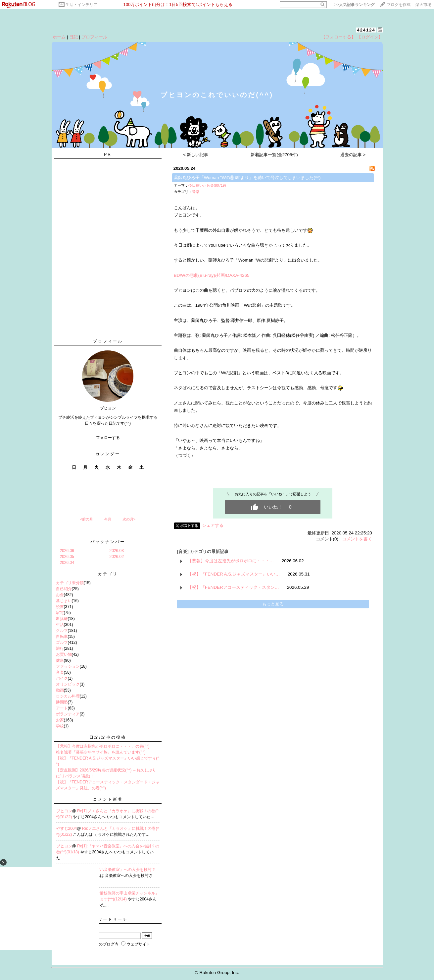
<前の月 (87, 519)
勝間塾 (62, 702)
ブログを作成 (399, 5)
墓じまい (64, 601)
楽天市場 (423, 5)
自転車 (62, 637)
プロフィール (94, 37)
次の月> (129, 519)
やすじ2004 (67, 828)
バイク (62, 678)
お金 (60, 595)
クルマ (62, 631)
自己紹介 (64, 589)
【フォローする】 (338, 37)
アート (62, 708)
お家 (60, 720)
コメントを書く (357, 539)
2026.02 (117, 557)
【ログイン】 (370, 37)
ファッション (68, 666)
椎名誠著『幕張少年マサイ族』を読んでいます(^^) (101, 752)
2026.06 (67, 551)
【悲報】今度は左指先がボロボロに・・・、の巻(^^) (103, 746)
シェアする (213, 525)
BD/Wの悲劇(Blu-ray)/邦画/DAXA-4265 (212, 275)
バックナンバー (108, 542)
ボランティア (68, 714)
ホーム (59, 37)
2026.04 (67, 563)
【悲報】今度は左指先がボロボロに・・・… (231, 561)
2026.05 (67, 557)
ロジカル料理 (68, 696)
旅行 (60, 648)
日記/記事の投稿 (108, 737)
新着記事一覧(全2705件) (274, 155)
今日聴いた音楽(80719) (207, 185)
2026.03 (117, 551)
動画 (60, 690)
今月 (108, 519)
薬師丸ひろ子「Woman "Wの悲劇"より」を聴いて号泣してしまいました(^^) (247, 178)
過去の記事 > (353, 155)
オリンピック (68, 684)
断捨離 (62, 619)
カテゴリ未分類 (70, 583)
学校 (60, 726)
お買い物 (64, 654)
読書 (60, 607)
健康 (60, 660)
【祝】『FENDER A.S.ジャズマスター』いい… (234, 574)
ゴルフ (62, 643)
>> (355, 5)
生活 (60, 625)
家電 (60, 613)
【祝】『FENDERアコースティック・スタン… (233, 587)
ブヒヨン (64, 811)
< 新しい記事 (196, 155)
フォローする (108, 438)
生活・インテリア (81, 5)
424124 (366, 30)
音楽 (60, 672)
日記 (73, 37)
